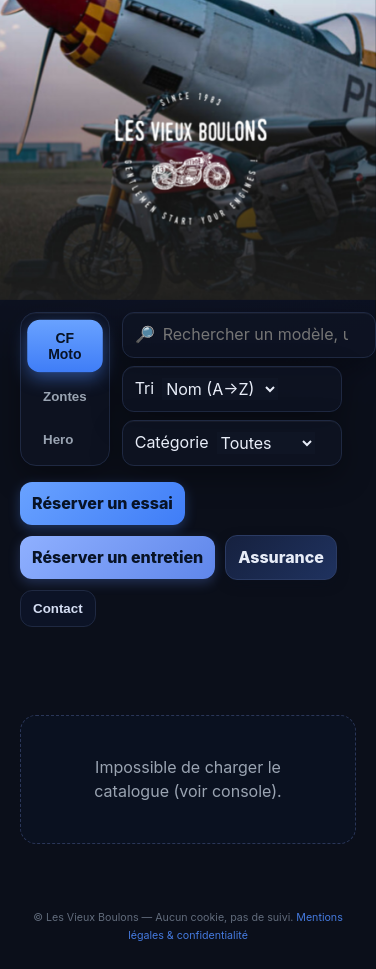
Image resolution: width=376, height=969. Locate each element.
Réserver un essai (102, 503)
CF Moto (64, 346)
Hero (58, 439)
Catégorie (225, 443)
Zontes (65, 396)
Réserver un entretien (117, 557)
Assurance (281, 557)
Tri (206, 389)
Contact (58, 608)
